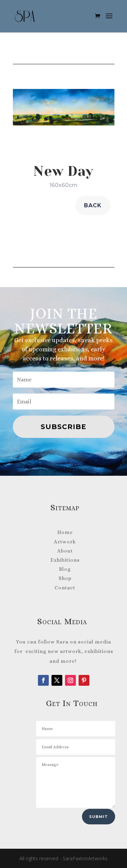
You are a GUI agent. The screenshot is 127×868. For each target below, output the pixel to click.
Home (65, 532)
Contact (65, 588)
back (93, 205)
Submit (99, 817)
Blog (65, 569)
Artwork (65, 542)
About (65, 551)
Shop (65, 578)
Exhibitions (65, 560)
